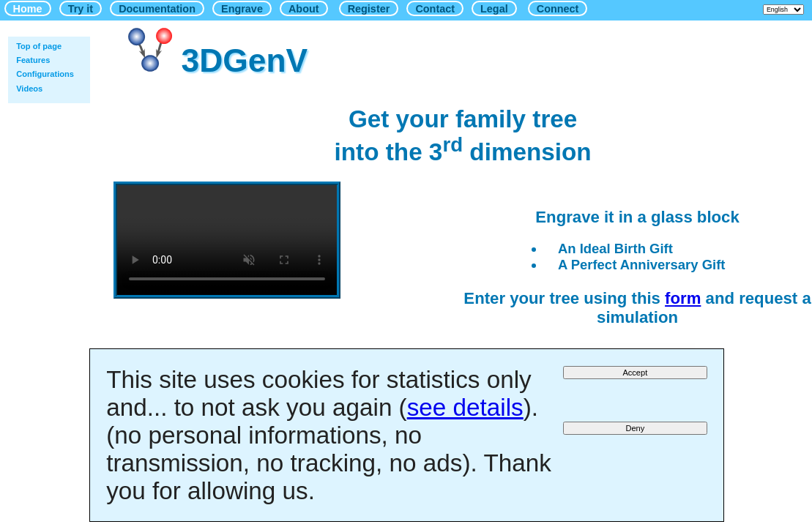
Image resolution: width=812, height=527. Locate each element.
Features (33, 60)
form (683, 298)
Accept (635, 373)
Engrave (242, 9)
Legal (494, 9)
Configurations (45, 74)
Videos (29, 89)
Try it (81, 9)
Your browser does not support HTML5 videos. (227, 240)
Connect (558, 9)
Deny (635, 428)
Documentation (157, 9)
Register (369, 9)
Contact (435, 9)
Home (28, 9)
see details (465, 407)
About (304, 9)
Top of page (39, 46)
